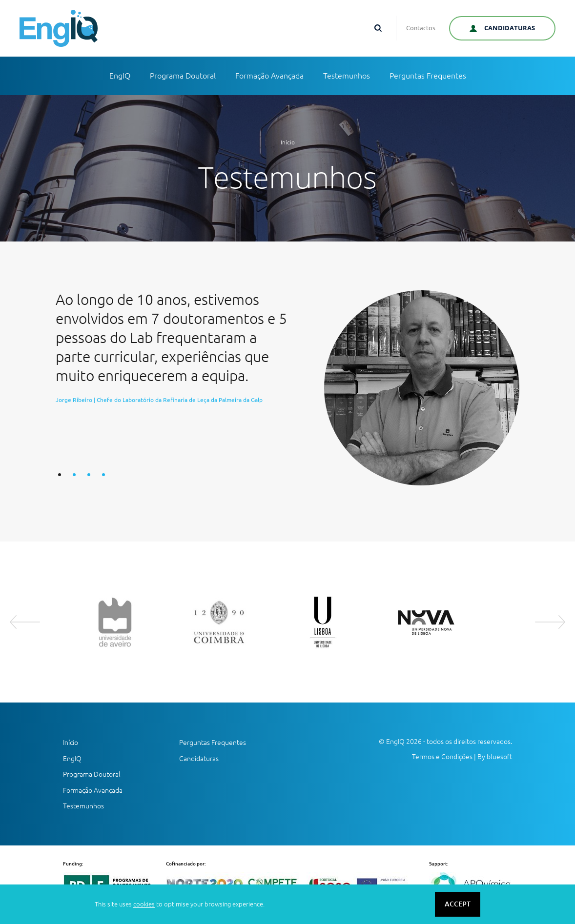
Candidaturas (199, 759)
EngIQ (120, 76)
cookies (144, 904)
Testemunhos (347, 76)
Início (288, 142)
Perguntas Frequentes (428, 76)
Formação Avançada (269, 76)
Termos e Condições (442, 757)
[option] (287, 388)
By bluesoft (495, 757)
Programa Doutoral (183, 76)
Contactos (421, 28)
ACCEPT (458, 904)
